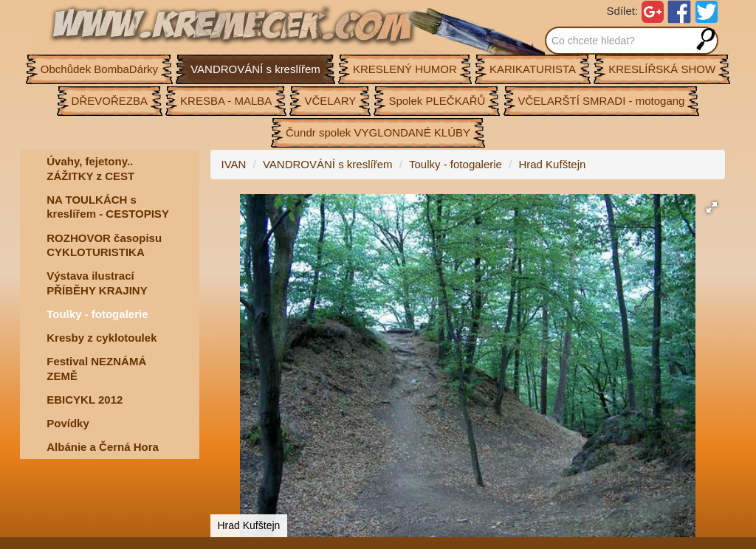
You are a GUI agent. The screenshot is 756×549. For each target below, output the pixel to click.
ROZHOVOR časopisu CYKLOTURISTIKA (104, 245)
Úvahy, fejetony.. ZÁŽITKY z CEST (90, 169)
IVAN (234, 164)
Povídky (68, 423)
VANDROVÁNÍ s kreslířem (328, 164)
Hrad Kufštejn (552, 164)
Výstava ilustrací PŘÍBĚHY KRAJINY (97, 283)
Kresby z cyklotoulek (102, 338)
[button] (712, 207)
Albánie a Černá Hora (103, 447)
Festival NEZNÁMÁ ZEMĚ (96, 369)
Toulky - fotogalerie (97, 314)
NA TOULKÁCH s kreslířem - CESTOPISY (108, 207)
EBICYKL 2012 (85, 400)
